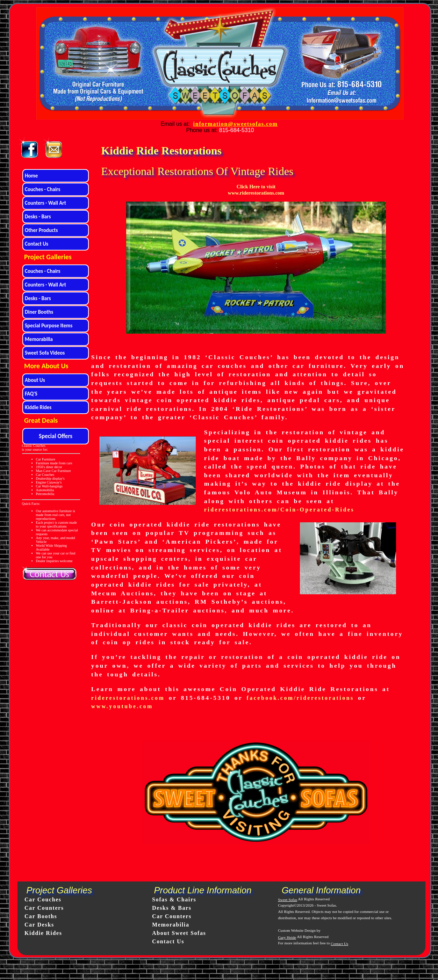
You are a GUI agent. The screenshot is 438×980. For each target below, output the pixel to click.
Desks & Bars (172, 908)
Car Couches (43, 899)
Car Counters (44, 908)
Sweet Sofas (288, 900)
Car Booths (41, 916)
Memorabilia (171, 925)
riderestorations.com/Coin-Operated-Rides (279, 510)
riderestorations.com (128, 698)
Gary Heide (287, 937)
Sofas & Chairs (174, 899)
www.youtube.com (122, 706)
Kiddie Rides (43, 933)
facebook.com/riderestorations (300, 698)
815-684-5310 (237, 130)
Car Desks (39, 925)
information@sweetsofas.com (236, 124)
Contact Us (168, 941)
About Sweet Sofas (179, 933)
